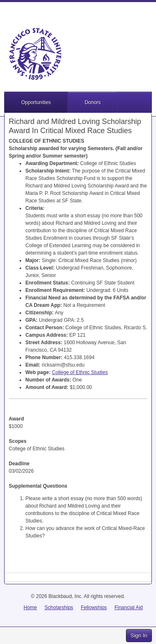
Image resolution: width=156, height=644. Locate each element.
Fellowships (94, 608)
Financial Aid (129, 608)
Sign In (139, 635)
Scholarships (59, 608)
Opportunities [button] (36, 102)
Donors (93, 102)
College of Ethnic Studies (80, 372)
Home (30, 608)
